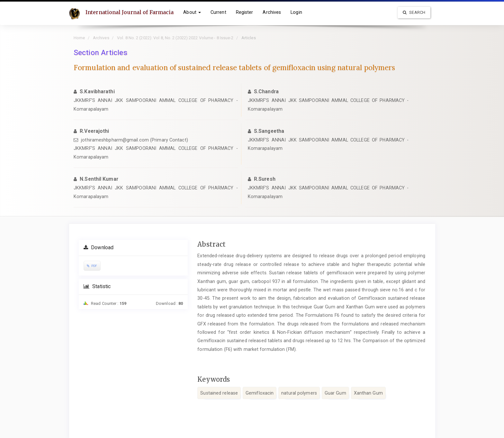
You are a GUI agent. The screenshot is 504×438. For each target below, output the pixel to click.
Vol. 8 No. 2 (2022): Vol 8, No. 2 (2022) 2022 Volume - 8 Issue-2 (175, 38)
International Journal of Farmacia (130, 12)
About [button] (192, 12)
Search (414, 12)
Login (296, 12)
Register (245, 12)
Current (218, 12)
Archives (272, 12)
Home (79, 38)
